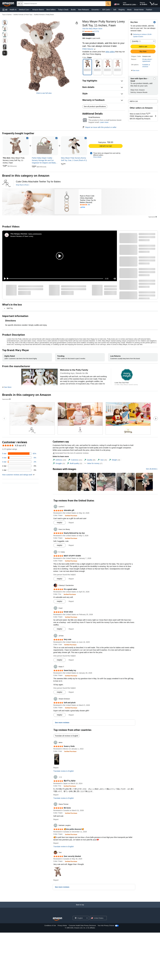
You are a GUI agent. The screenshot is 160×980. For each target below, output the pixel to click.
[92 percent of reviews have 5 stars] (19, 454)
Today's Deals (63, 10)
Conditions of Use (50, 926)
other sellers (110, 52)
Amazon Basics (38, 10)
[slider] (55, 279)
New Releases (84, 10)
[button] (5, 10)
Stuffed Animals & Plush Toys (23, 15)
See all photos (151, 469)
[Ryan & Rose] (7, 183)
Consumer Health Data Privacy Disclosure (82, 926)
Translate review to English (64, 771)
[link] (45, 146)
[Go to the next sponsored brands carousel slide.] (156, 419)
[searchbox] (64, 4)
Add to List (134, 101)
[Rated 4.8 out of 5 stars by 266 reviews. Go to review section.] (90, 205)
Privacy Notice (62, 926)
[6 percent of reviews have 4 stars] (19, 458)
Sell (115, 10)
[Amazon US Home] (57, 919)
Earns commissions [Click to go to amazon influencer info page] (35, 234)
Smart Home (139, 10)
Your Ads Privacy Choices (106, 926)
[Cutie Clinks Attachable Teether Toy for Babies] (38, 182)
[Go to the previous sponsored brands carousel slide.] (4, 419)
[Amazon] (8, 4)
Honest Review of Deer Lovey (22, 236)
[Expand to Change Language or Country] (87, 918)
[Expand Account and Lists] (137, 5)
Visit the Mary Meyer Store (92, 29)
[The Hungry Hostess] (19, 234)
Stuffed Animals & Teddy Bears (44, 15)
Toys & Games (7, 15)
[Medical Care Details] (30, 10)
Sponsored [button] (153, 217)
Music (129, 10)
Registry (122, 10)
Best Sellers (51, 10)
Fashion (149, 10)
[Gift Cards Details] (111, 10)
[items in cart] (154, 4)
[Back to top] (80, 907)
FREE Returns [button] (89, 49)
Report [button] (71, 523)
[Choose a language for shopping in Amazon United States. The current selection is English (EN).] (117, 4)
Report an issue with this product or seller (99, 127)
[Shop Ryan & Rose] (23, 185)
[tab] (59, 460)
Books (73, 10)
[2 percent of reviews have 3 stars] (19, 462)
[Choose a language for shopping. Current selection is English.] (79, 918)
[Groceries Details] (100, 10)
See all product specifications (95, 106)
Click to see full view (44, 93)
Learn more (104, 122)
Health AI (13, 10)
